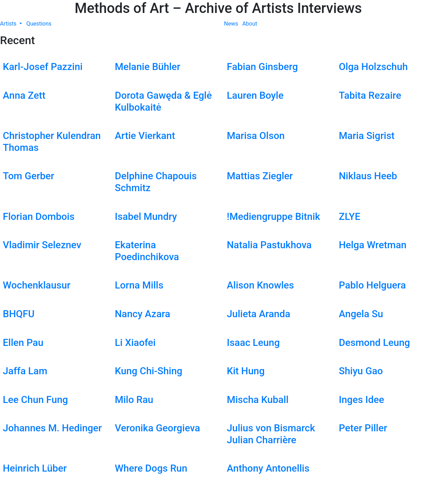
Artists (9, 24)
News (231, 24)
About (250, 24)
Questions (39, 24)
